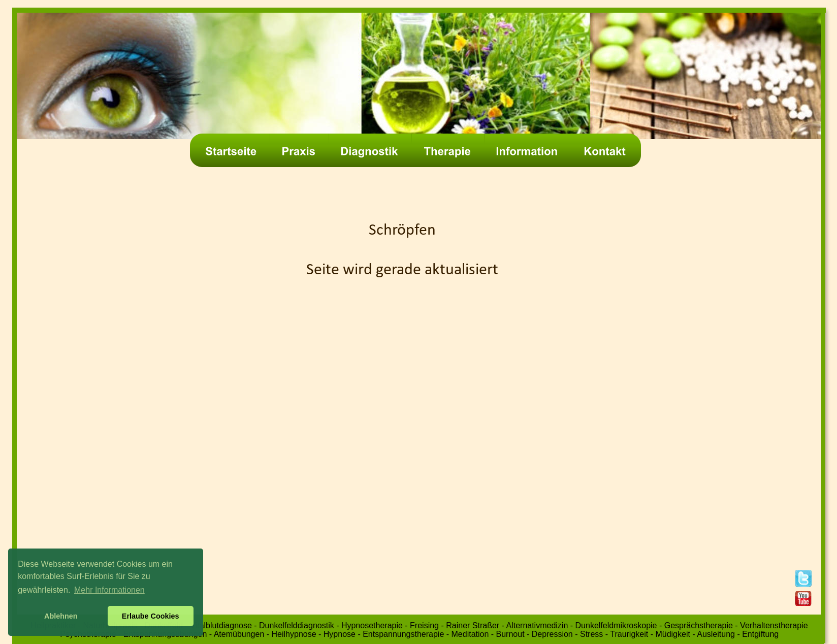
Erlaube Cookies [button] (151, 616)
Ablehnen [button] (61, 616)
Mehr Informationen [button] (109, 590)
